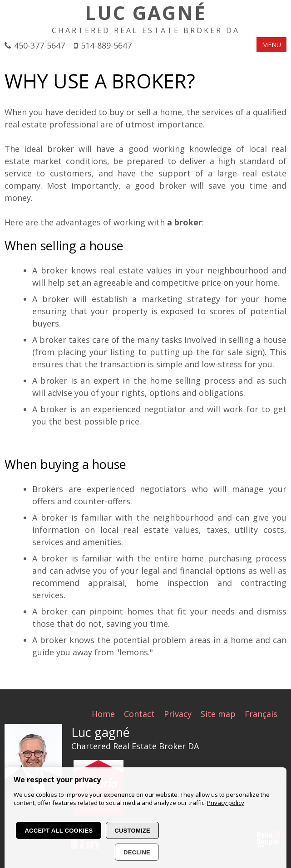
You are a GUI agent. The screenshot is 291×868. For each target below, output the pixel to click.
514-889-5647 (106, 45)
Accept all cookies (59, 831)
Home (103, 713)
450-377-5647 (39, 45)
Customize (132, 831)
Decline (137, 852)
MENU (271, 45)
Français (261, 713)
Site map (218, 713)
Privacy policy (226, 803)
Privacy (178, 713)
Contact (139, 713)
